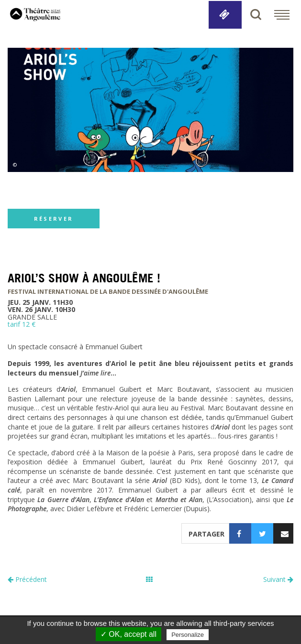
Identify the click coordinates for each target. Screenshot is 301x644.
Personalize (188, 635)
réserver (54, 219)
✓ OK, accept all (128, 634)
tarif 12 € (22, 324)
